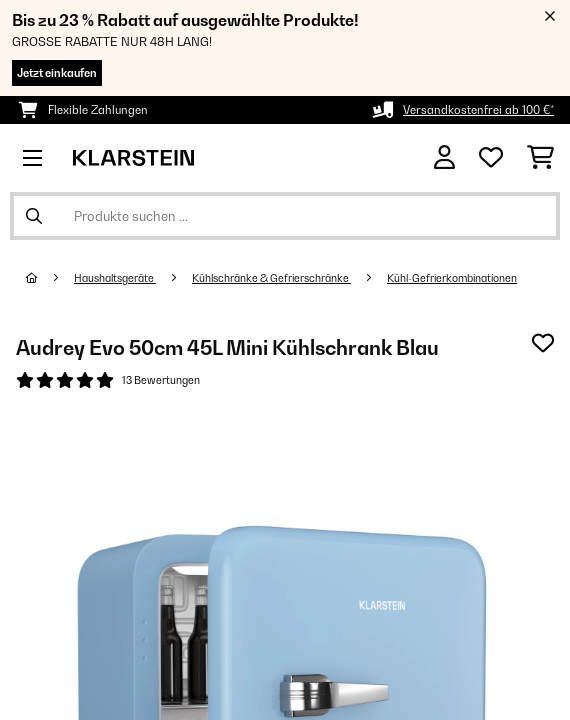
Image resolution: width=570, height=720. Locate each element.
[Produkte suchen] (285, 216)
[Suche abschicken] (34, 216)
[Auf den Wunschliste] (543, 343)
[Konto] (444, 157)
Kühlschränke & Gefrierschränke (271, 278)
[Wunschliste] (491, 158)
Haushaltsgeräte (115, 278)
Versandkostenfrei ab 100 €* (478, 110)
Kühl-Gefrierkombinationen (452, 278)
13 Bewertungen (161, 380)
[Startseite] (50, 278)
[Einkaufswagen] (540, 158)
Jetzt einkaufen (57, 73)
